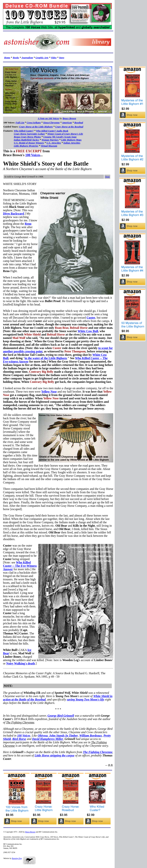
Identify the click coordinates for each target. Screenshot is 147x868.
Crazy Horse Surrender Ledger (29, 134)
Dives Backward (13, 214)
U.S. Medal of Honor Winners (29, 143)
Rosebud (79, 123)
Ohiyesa (43, 736)
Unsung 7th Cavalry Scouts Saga (60, 137)
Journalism (27, 58)
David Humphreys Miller (48, 739)
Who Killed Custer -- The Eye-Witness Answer (20, 566)
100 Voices (33, 155)
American (67, 123)
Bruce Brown (69, 118)
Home (7, 58)
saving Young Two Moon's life (85, 699)
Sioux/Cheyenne (51, 123)
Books (16, 58)
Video (54, 58)
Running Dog (17, 858)
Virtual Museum (49, 146)
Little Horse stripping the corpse (54, 755)
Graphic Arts (42, 58)
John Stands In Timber (63, 736)
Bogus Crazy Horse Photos (27, 137)
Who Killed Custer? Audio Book (52, 131)
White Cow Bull (88, 331)
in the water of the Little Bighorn (46, 358)
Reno (28, 224)
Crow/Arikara (34, 123)
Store (61, 58)
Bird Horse (19, 739)
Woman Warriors (50, 140)
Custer (91, 318)
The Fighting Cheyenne (98, 752)
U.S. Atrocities (54, 143)
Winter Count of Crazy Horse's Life (65, 134)
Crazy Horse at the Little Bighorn (36, 127)
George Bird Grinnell (61, 716)
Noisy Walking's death (21, 663)
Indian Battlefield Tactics (26, 140)
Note (107, 177)
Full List (20, 123)
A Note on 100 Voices (48, 118)
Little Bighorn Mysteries (26, 146)
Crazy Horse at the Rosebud (69, 127)
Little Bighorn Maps (71, 140)
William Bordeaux (91, 736)
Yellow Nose (49, 392)
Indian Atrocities (72, 143)
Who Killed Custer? (24, 131)
